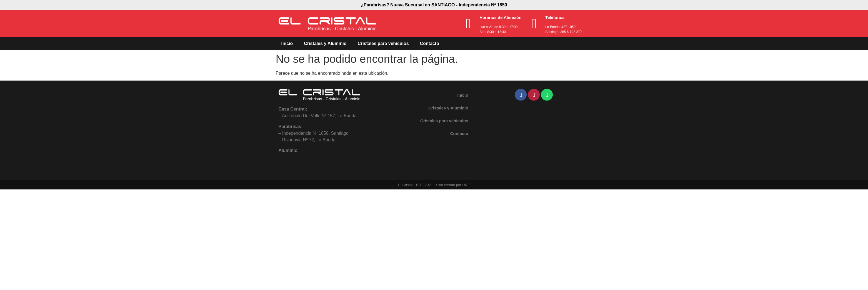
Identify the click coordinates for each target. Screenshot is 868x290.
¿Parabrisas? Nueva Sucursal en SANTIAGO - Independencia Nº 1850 (434, 5)
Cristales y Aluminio (325, 43)
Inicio (287, 43)
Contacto (430, 43)
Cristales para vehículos (383, 43)
